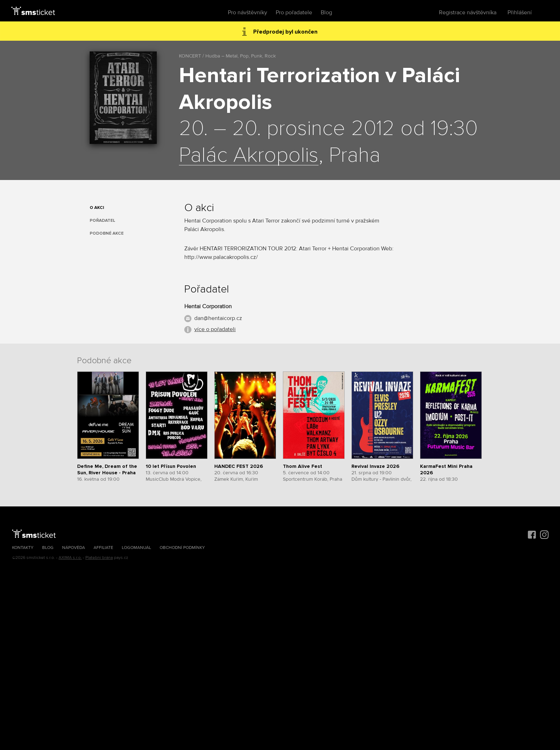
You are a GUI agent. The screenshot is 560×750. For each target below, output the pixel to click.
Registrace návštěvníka (468, 12)
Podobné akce (107, 233)
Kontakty (23, 548)
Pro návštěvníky (247, 12)
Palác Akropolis (249, 156)
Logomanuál (136, 548)
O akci (97, 208)
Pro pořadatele (294, 12)
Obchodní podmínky (182, 548)
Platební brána (99, 558)
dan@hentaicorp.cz (218, 318)
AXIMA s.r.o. (70, 558)
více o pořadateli (215, 329)
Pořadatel (102, 221)
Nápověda (74, 548)
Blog (326, 12)
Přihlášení (520, 12)
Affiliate (103, 548)
